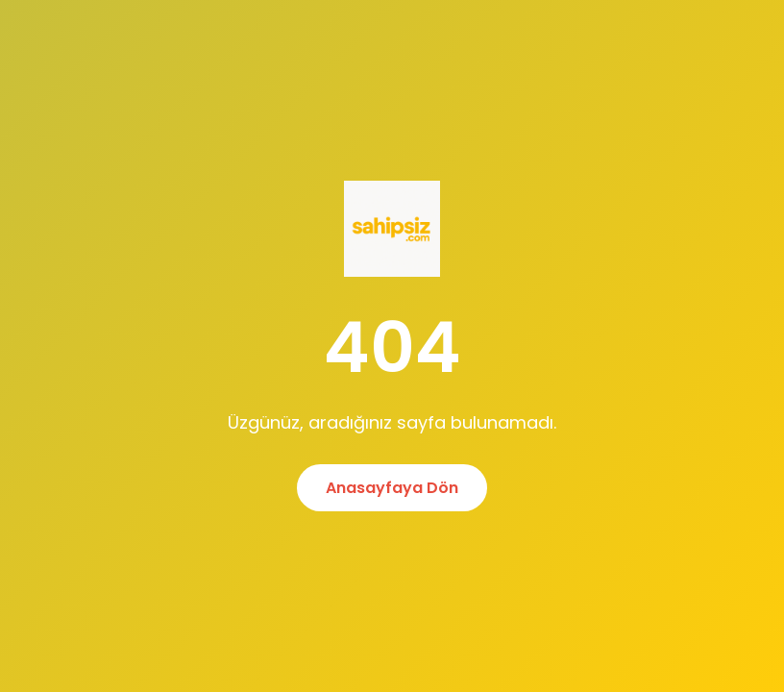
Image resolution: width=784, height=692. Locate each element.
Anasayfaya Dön (392, 488)
